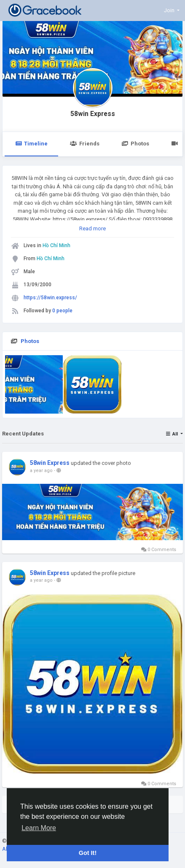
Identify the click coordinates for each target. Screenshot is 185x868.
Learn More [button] (39, 828)
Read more (92, 228)
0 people (62, 311)
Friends (84, 144)
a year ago (41, 471)
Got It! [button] (88, 853)
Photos (135, 144)
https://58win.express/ (50, 298)
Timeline (31, 144)
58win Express (93, 114)
